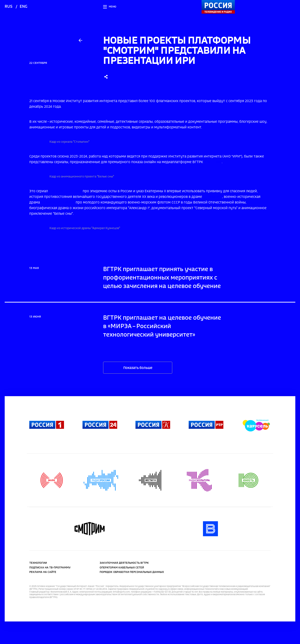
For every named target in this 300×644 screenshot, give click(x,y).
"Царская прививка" (65, 191)
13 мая (34, 268)
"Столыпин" (213, 197)
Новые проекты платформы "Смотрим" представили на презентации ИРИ (177, 51)
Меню (112, 7)
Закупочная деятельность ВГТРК (124, 563)
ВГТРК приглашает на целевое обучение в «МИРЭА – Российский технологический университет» (162, 326)
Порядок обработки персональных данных (132, 572)
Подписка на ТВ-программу (50, 568)
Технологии (38, 563)
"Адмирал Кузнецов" (58, 203)
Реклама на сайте (43, 572)
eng (24, 7)
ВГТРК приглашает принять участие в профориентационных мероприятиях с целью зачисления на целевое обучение (162, 278)
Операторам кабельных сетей (122, 568)
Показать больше (138, 368)
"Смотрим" (213, 162)
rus (9, 7)
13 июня (35, 317)
